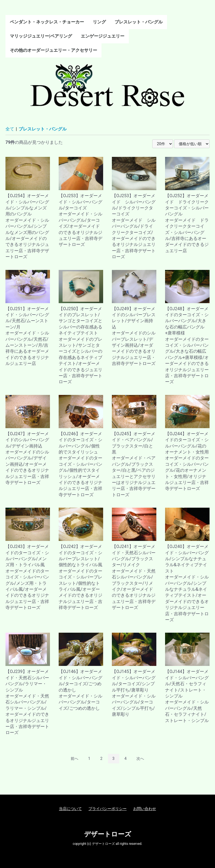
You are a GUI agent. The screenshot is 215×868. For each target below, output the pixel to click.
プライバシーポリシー (107, 809)
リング (99, 22)
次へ (140, 759)
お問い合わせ (145, 809)
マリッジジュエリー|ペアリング (41, 36)
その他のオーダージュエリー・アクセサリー (53, 50)
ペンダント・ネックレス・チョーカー (47, 22)
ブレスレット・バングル (139, 22)
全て (10, 129)
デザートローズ (108, 834)
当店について (70, 809)
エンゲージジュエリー (103, 36)
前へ (74, 759)
